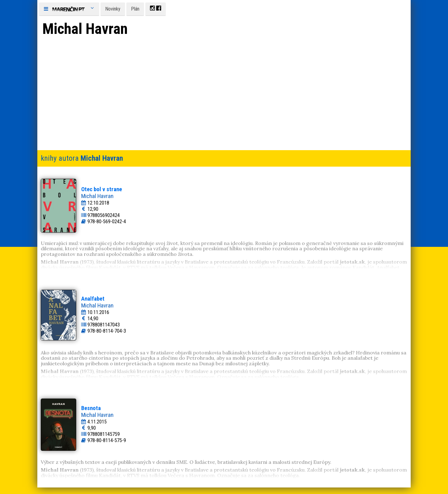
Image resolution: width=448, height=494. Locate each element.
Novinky (113, 9)
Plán (135, 9)
